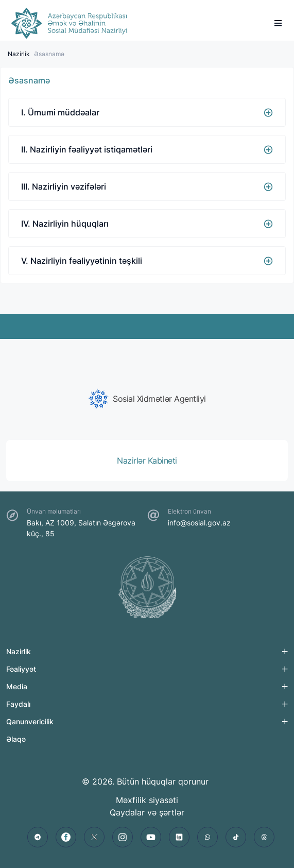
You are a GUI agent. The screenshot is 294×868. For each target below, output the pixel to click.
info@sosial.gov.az (199, 523)
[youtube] (151, 837)
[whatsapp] (207, 837)
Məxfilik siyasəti (147, 800)
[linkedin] (179, 837)
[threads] (264, 837)
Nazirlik (19, 54)
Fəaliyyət (21, 669)
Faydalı (18, 704)
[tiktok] (236, 837)
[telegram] (38, 837)
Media (17, 686)
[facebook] (66, 837)
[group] (147, 399)
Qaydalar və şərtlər (147, 812)
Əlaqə (16, 739)
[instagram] (123, 837)
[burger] (278, 23)
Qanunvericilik (30, 721)
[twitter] (94, 837)
